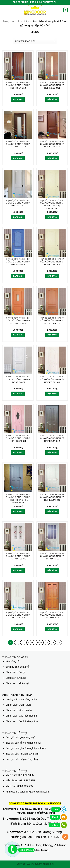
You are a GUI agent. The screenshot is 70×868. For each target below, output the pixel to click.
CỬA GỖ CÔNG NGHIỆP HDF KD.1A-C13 (18, 87)
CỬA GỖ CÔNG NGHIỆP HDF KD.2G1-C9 (18, 322)
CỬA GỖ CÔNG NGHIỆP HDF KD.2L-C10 (52, 322)
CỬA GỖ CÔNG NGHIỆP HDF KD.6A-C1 (18, 616)
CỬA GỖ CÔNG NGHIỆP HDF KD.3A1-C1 (52, 381)
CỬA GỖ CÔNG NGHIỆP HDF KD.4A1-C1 (52, 499)
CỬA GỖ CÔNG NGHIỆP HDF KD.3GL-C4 (18, 440)
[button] (4, 10)
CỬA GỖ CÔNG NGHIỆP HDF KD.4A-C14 (52, 440)
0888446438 (26, 850)
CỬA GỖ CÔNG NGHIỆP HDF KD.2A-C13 (52, 145)
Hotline (54, 825)
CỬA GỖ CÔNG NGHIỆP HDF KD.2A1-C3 (52, 263)
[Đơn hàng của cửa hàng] (35, 41)
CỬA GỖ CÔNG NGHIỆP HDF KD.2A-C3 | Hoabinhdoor (52, 206)
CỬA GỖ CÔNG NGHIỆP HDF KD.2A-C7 (18, 263)
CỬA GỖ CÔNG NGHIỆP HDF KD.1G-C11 (52, 87)
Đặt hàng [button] (18, 99)
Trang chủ (8, 21)
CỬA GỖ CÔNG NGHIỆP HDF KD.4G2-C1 (18, 557)
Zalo (56, 809)
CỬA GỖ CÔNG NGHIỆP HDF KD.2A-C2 (18, 204)
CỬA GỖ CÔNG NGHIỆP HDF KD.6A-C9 (52, 616)
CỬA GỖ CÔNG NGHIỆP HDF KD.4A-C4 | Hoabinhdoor (18, 500)
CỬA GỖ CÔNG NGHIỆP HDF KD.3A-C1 (18, 381)
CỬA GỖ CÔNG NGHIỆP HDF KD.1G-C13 (18, 145)
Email (55, 817)
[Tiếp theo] (59, 643)
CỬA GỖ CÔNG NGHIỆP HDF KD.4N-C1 (52, 557)
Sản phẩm (23, 21)
